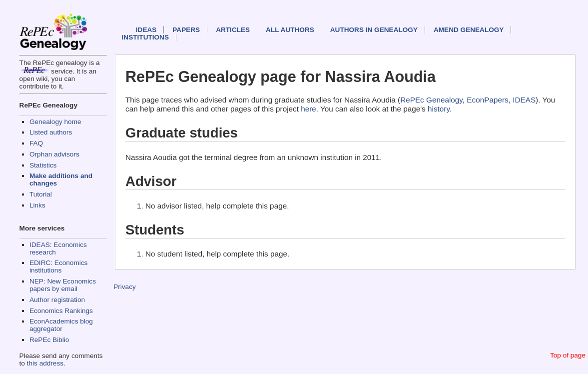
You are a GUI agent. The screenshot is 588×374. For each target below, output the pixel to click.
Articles (233, 30)
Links (37, 205)
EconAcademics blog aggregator (61, 325)
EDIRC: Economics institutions (58, 266)
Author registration (57, 300)
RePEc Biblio (49, 340)
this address (45, 363)
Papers (186, 30)
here (308, 109)
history (439, 109)
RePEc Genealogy (431, 100)
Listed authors (51, 132)
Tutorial (41, 194)
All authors (290, 30)
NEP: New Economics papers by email (63, 285)
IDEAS (146, 30)
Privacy (125, 287)
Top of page (568, 355)
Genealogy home (55, 122)
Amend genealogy (469, 30)
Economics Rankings (61, 311)
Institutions (145, 37)
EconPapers (487, 100)
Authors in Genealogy (374, 30)
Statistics (43, 165)
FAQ (36, 143)
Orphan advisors (54, 154)
